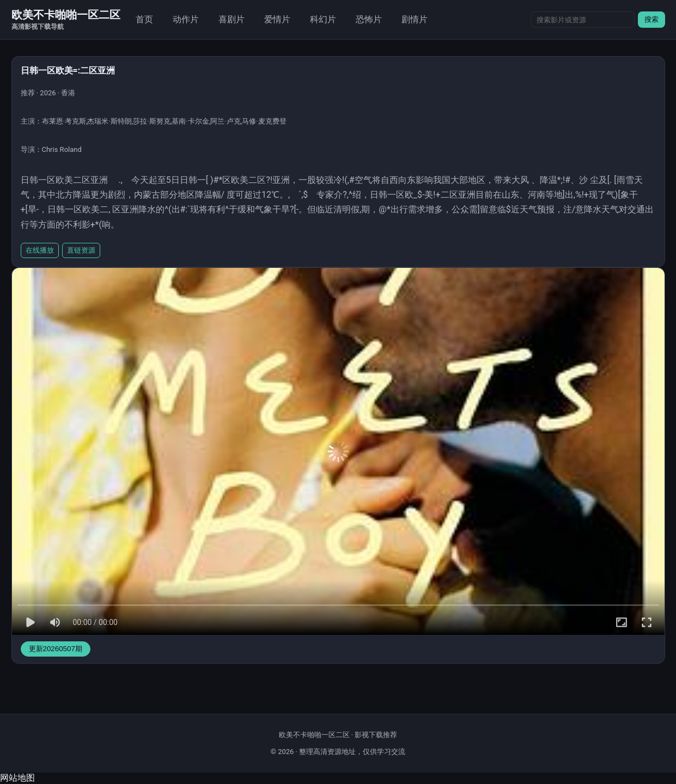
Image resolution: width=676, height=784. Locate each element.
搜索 (651, 19)
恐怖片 (369, 19)
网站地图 (17, 778)
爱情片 (277, 19)
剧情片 (415, 19)
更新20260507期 (56, 649)
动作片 (186, 19)
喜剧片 (232, 19)
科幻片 (323, 19)
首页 (144, 19)
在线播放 (40, 250)
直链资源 (81, 250)
